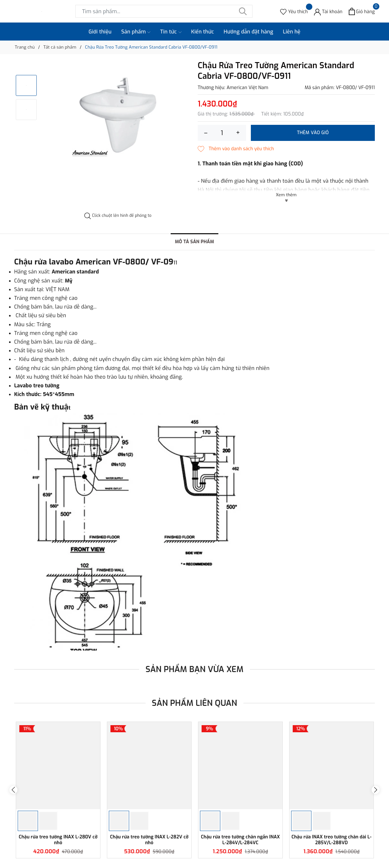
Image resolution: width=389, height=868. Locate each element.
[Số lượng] (222, 133)
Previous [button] (13, 790)
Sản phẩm (136, 32)
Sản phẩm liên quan (195, 703)
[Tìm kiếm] (243, 11)
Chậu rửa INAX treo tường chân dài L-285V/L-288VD (332, 840)
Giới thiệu (100, 32)
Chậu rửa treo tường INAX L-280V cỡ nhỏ (58, 840)
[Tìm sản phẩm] (164, 11)
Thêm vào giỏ (313, 133)
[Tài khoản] (328, 11)
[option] (118, 112)
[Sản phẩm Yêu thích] (294, 11)
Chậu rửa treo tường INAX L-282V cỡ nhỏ (149, 840)
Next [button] (376, 790)
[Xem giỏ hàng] (362, 11)
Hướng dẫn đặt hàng (249, 32)
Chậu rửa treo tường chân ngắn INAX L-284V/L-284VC (240, 840)
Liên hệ (292, 32)
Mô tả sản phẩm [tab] (194, 242)
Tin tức (171, 32)
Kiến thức (203, 32)
